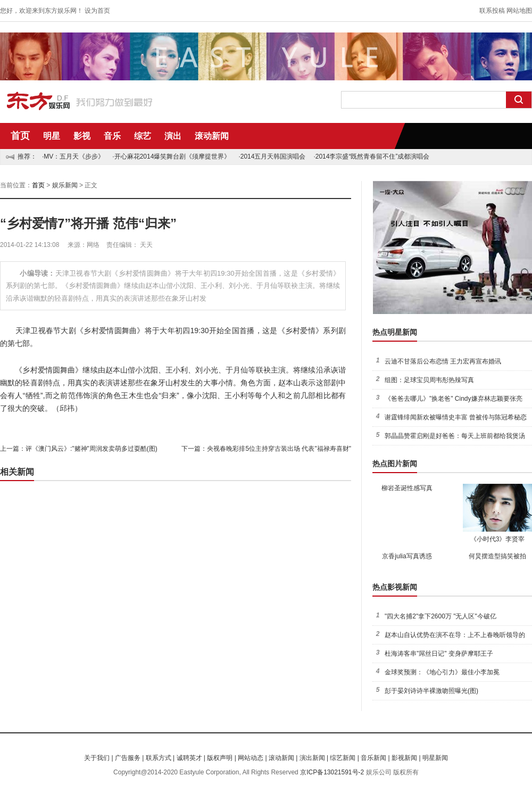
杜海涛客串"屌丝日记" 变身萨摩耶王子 (439, 654)
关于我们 (97, 758)
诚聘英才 (189, 758)
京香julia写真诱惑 (407, 556)
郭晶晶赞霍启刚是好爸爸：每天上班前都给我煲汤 (455, 436)
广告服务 (128, 758)
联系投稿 (492, 11)
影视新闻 (404, 758)
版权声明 (220, 758)
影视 (82, 136)
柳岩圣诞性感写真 (407, 488)
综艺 (143, 136)
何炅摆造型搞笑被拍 (497, 556)
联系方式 (159, 758)
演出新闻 (312, 758)
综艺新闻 (343, 758)
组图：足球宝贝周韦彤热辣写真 (429, 380)
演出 (173, 136)
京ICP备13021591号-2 (332, 772)
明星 (52, 136)
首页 (20, 136)
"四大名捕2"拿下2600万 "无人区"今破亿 (440, 616)
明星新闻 (435, 758)
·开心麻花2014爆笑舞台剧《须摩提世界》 (171, 156)
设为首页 (97, 11)
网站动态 (251, 758)
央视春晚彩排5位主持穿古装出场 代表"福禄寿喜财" (279, 449)
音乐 (112, 136)
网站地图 (519, 11)
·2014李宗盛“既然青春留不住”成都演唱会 (371, 156)
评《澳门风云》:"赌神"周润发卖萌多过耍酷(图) (92, 449)
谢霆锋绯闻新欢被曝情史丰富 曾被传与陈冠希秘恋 (456, 417)
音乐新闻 (373, 758)
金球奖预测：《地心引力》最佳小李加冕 (442, 672)
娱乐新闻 (65, 185)
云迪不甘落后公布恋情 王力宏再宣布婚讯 (443, 361)
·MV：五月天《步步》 (73, 156)
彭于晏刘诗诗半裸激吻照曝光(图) (431, 691)
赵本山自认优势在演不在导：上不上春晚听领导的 (455, 635)
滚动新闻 (212, 136)
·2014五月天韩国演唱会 (272, 156)
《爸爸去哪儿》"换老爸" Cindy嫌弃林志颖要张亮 (454, 399)
